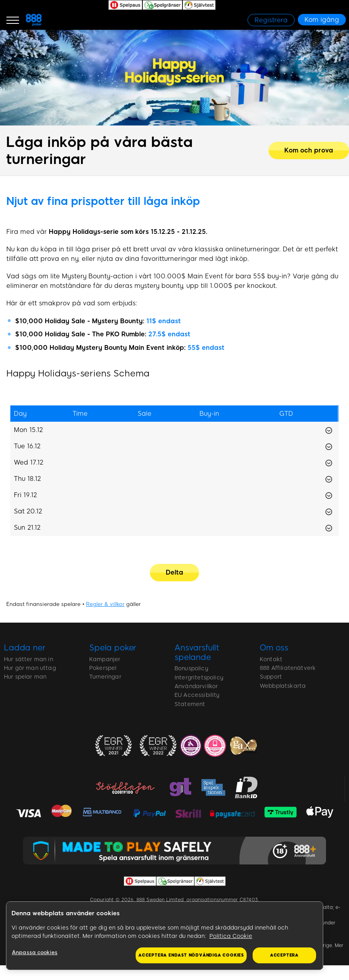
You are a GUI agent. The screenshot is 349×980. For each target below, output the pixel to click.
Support (271, 677)
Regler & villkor (105, 604)
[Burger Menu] (13, 20)
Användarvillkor (196, 686)
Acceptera (284, 955)
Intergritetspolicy (199, 678)
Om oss (274, 648)
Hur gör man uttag (30, 668)
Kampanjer (105, 659)
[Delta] (174, 573)
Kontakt (271, 659)
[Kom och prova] (309, 150)
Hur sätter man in (29, 659)
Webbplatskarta (283, 686)
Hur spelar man (25, 677)
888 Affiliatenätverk (288, 668)
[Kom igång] (322, 20)
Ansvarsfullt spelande (197, 652)
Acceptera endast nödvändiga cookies (191, 955)
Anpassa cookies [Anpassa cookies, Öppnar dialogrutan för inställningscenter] (35, 952)
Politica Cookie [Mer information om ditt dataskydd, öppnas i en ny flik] (231, 936)
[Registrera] (271, 20)
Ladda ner (25, 648)
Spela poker (113, 648)
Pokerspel (103, 668)
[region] (165, 936)
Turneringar (105, 677)
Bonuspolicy (191, 668)
